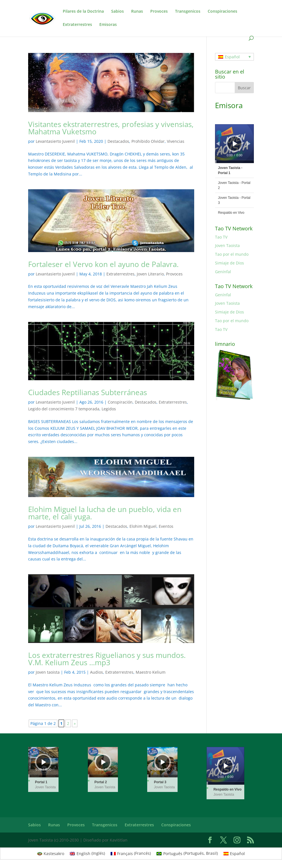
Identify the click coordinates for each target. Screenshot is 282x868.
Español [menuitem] (232, 57)
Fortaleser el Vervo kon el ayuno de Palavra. (103, 264)
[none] (234, 57)
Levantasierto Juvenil (55, 141)
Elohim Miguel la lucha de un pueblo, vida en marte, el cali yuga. (105, 513)
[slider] (234, 162)
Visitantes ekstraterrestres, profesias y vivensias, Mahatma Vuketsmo (111, 128)
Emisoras (108, 25)
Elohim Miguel (143, 526)
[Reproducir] (235, 144)
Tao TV (221, 237)
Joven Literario (150, 274)
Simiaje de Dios (230, 263)
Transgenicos (188, 12)
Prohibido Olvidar (148, 141)
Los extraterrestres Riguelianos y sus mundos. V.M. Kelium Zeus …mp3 (107, 659)
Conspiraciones (222, 12)
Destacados (118, 141)
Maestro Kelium (151, 672)
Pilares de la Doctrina (83, 12)
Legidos (109, 409)
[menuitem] (234, 57)
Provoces (159, 12)
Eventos (166, 526)
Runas (137, 12)
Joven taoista (48, 672)
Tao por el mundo (232, 254)
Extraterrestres (77, 25)
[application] (234, 143)
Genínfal (223, 272)
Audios (97, 672)
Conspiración (120, 402)
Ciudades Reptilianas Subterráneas (88, 392)
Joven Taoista (227, 245)
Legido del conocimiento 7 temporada (64, 409)
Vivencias (176, 141)
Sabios (117, 12)
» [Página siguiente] (75, 723)
